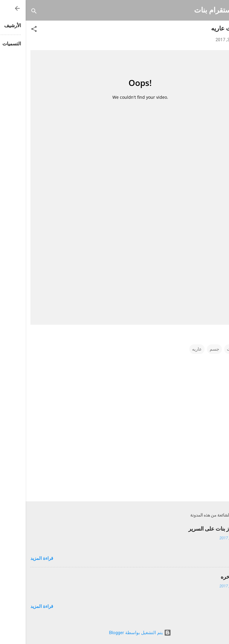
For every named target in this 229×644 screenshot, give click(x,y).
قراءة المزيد (16, 558)
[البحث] (8, 12)
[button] (8, 30)
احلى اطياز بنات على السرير (194, 529)
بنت (205, 349)
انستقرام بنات (189, 10)
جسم (189, 349)
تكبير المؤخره (210, 577)
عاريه (171, 349)
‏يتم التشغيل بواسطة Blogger (114, 633)
